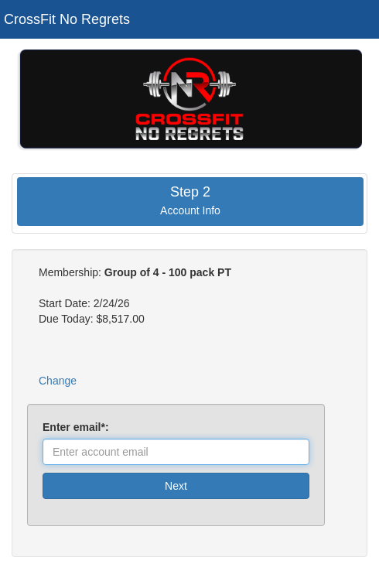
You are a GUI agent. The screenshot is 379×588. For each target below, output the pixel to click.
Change (58, 381)
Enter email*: (79, 427)
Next (176, 486)
